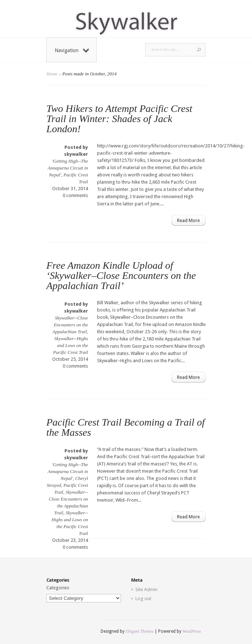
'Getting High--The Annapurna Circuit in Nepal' (68, 168)
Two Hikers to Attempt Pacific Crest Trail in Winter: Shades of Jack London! (119, 119)
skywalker (76, 154)
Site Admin (146, 589)
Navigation (72, 50)
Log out (143, 599)
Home (52, 74)
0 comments (75, 195)
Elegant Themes (140, 631)
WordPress (192, 631)
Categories (58, 588)
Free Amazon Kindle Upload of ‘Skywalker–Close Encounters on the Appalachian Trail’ (121, 275)
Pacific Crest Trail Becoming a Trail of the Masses (126, 427)
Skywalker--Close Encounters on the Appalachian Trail (70, 325)
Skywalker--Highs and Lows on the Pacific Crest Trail (71, 345)
